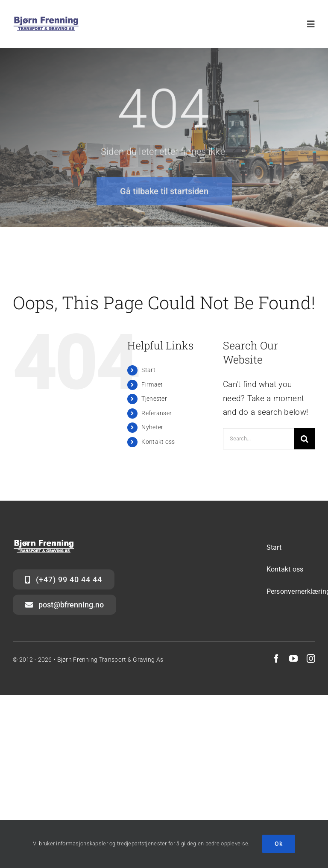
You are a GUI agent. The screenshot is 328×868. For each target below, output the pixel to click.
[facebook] (276, 659)
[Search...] (258, 439)
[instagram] (311, 659)
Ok (279, 844)
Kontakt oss (158, 442)
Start (148, 370)
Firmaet (152, 384)
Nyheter (152, 427)
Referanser (157, 413)
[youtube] (293, 659)
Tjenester (154, 399)
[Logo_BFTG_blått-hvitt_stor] (46, 20)
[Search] (305, 439)
